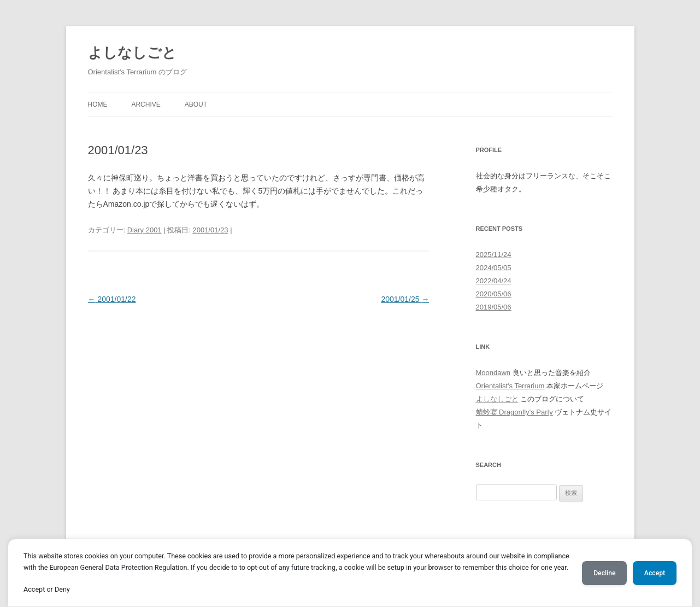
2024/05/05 (494, 268)
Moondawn (493, 373)
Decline (604, 573)
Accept (655, 573)
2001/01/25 (405, 299)
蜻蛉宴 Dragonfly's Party (514, 412)
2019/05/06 (494, 307)
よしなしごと (132, 52)
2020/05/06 (494, 294)
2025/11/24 (494, 255)
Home (98, 104)
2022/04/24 (494, 281)
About (196, 104)
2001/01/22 (112, 299)
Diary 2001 (145, 230)
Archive (146, 104)
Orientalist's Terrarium (510, 386)
